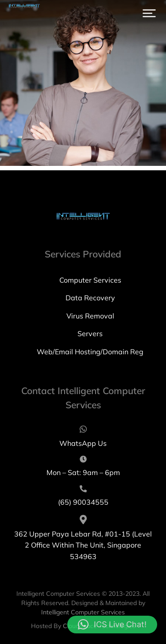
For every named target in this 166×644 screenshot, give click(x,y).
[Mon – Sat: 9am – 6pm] (83, 467)
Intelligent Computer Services (83, 612)
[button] (149, 13)
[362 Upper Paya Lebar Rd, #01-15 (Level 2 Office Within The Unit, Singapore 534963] (83, 539)
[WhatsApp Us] (83, 437)
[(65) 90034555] (83, 497)
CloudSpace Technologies (99, 626)
